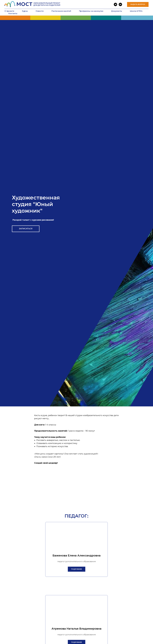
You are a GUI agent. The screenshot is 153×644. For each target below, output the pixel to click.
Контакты (13, 14)
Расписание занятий (61, 11)
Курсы (25, 11)
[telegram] (115, 4)
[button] (138, 5)
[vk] (120, 4)
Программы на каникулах (91, 11)
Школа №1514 (136, 11)
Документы (117, 11)
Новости (40, 11)
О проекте (9, 11)
